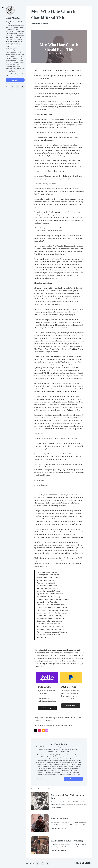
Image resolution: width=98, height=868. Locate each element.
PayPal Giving (71, 705)
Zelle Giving (47, 708)
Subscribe (15, 80)
